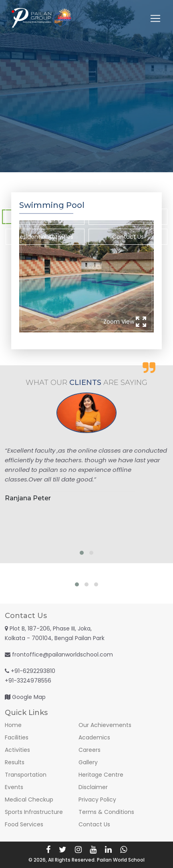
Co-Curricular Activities (128, 217)
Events (14, 787)
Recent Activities (45, 217)
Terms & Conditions (106, 812)
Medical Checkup (29, 800)
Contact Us (128, 237)
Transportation (26, 775)
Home (13, 725)
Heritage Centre (101, 775)
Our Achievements (105, 725)
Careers (90, 750)
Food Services (24, 824)
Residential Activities (45, 237)
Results (15, 762)
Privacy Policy (97, 800)
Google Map (29, 697)
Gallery (88, 762)
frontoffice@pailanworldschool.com (62, 655)
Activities (17, 750)
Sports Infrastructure (34, 812)
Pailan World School (121, 860)
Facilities (17, 737)
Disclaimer (93, 787)
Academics (94, 737)
